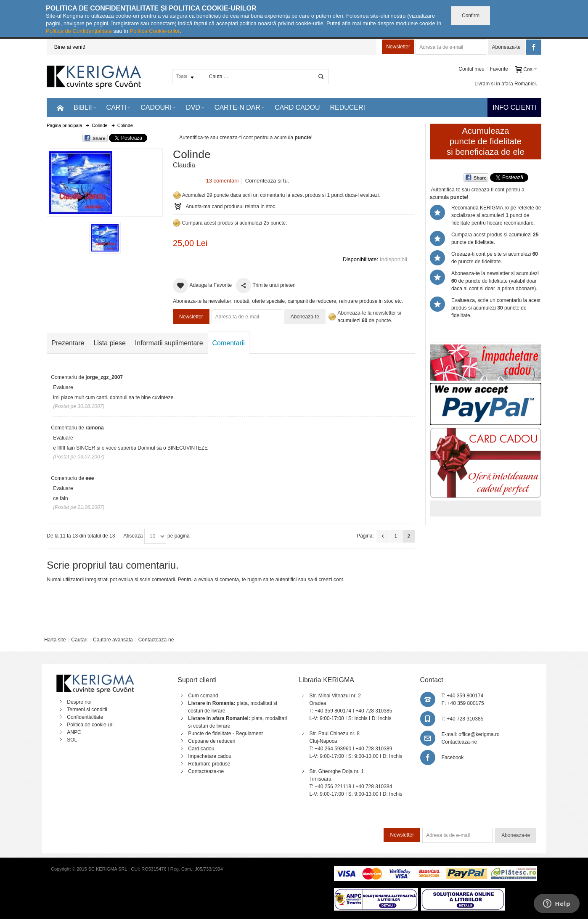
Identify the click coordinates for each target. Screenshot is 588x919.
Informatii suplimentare (169, 343)
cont (338, 580)
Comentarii (229, 343)
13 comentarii (222, 181)
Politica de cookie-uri (90, 725)
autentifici (286, 580)
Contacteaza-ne (156, 640)
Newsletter (398, 47)
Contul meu (471, 69)
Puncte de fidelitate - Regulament (225, 734)
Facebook (453, 757)
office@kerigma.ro (479, 734)
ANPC (74, 732)
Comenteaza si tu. (267, 181)
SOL (72, 740)
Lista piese (109, 343)
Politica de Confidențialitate (79, 31)
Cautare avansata (113, 640)
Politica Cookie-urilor (155, 31)
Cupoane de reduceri (212, 741)
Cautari (79, 640)
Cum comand (203, 696)
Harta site (55, 640)
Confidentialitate (85, 717)
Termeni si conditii (87, 710)
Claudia (184, 165)
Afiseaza (133, 536)
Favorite (499, 69)
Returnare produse (209, 764)
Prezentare (68, 343)
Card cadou (201, 749)
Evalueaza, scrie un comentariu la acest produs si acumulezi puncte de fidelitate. (496, 308)
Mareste (103, 181)
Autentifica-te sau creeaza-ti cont (216, 138)
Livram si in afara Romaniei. (506, 84)
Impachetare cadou (210, 756)
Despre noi (79, 702)
